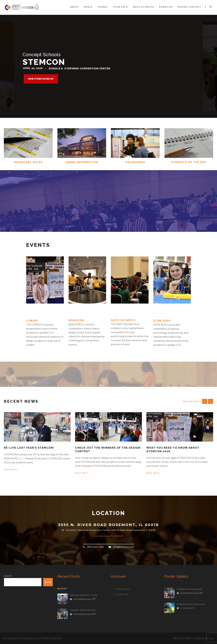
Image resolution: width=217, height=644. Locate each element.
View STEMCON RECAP (41, 79)
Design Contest (189, 7)
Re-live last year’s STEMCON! (29, 448)
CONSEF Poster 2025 (83, 610)
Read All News (191, 401)
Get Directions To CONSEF (109, 536)
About (75, 7)
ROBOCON (166, 7)
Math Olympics (144, 7)
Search (8, 576)
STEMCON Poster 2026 (191, 604)
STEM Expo (121, 7)
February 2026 (122, 589)
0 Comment (187, 608)
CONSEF (103, 7)
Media (88, 7)
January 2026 (121, 594)
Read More (10, 469)
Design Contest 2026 (84, 595)
